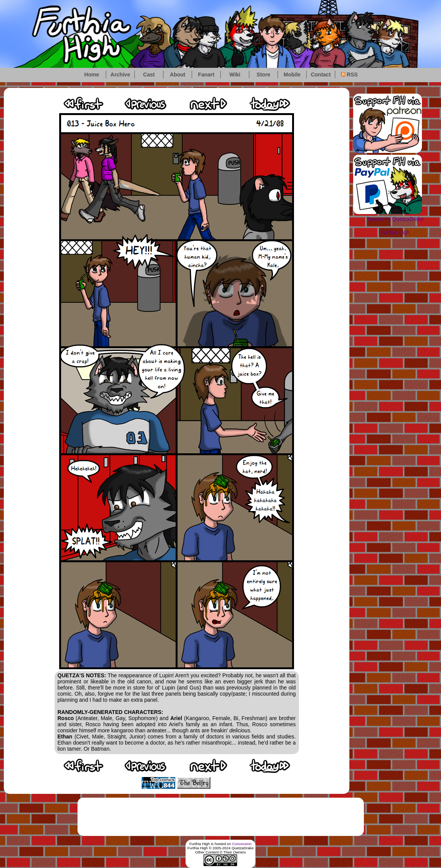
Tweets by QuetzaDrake (395, 219)
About (178, 75)
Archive (120, 75)
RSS (349, 75)
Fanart (206, 75)
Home (92, 75)
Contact (321, 75)
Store (263, 75)
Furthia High (395, 232)
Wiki (235, 75)
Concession (242, 844)
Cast (149, 75)
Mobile (292, 75)
